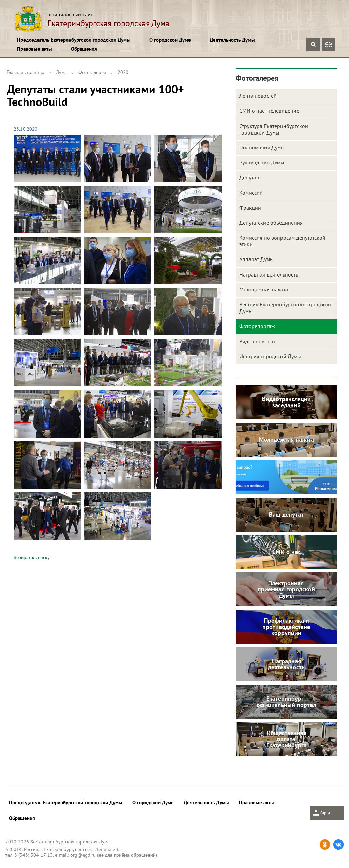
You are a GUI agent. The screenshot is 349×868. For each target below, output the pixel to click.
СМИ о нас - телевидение (269, 111)
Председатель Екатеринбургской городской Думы (74, 40)
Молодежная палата (264, 289)
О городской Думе (170, 40)
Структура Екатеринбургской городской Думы (274, 129)
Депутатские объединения (271, 223)
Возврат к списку (32, 557)
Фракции (250, 208)
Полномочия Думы (262, 147)
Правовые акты (35, 49)
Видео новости (257, 341)
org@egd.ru (83, 855)
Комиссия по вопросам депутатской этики (282, 241)
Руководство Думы (262, 162)
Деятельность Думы (232, 40)
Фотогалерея (92, 72)
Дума (61, 72)
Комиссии (251, 193)
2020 (123, 72)
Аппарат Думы (256, 259)
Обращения (84, 49)
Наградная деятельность (269, 274)
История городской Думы (270, 356)
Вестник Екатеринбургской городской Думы (285, 308)
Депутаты (251, 177)
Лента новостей (258, 96)
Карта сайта (322, 815)
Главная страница (26, 72)
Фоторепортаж (257, 326)
